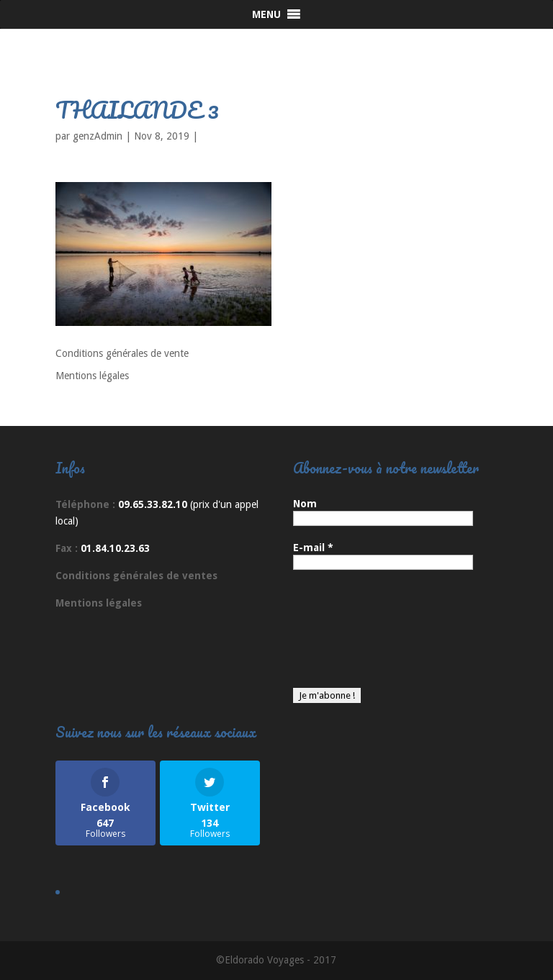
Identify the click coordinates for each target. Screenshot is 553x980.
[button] (266, 14)
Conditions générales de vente (122, 353)
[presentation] (352, 636)
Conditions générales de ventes (136, 576)
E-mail (313, 548)
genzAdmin (98, 136)
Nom (305, 504)
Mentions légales (92, 376)
